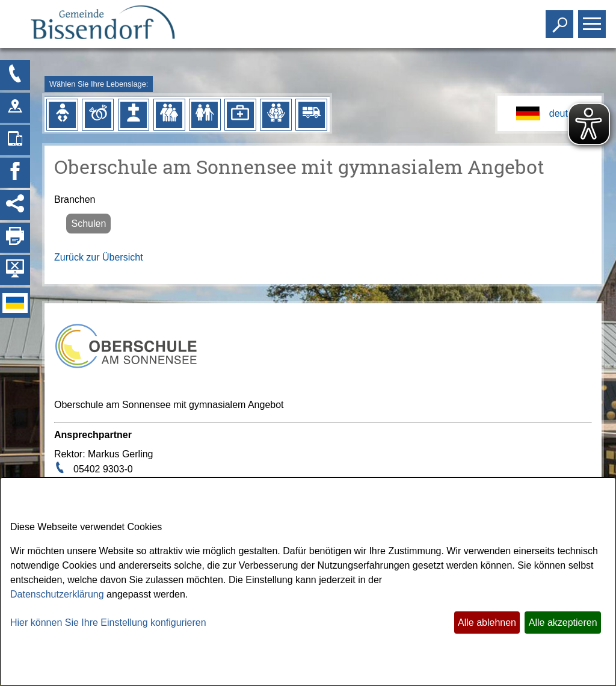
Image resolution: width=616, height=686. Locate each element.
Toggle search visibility (561, 19)
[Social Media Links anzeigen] (15, 205)
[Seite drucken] (15, 238)
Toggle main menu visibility (593, 19)
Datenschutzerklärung (57, 594)
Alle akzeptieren (563, 623)
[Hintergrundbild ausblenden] (15, 270)
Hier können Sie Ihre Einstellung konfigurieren (108, 623)
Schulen (88, 224)
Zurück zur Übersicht (99, 257)
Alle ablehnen (487, 623)
